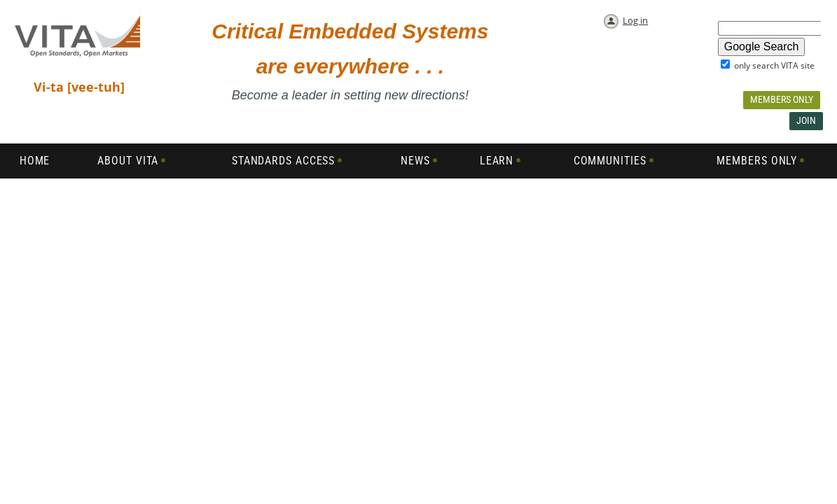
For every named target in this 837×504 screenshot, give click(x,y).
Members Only (782, 99)
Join (806, 120)
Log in (635, 20)
